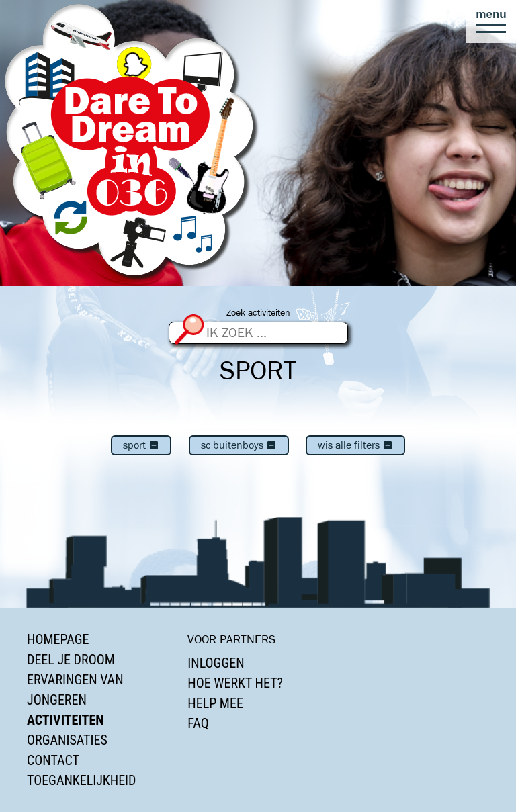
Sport (141, 445)
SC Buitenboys (239, 445)
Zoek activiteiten (258, 313)
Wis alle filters (355, 445)
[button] (491, 21)
